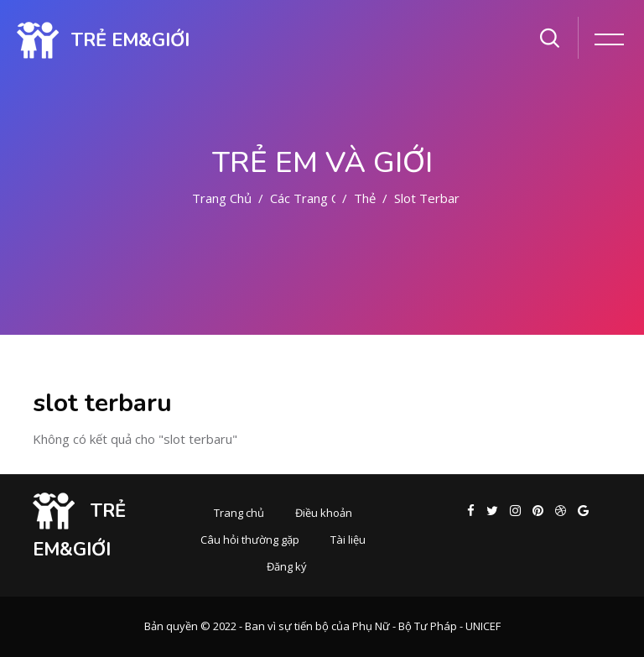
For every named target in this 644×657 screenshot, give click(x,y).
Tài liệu (348, 540)
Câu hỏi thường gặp (250, 540)
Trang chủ (222, 198)
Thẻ (365, 198)
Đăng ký (287, 566)
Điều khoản (324, 513)
